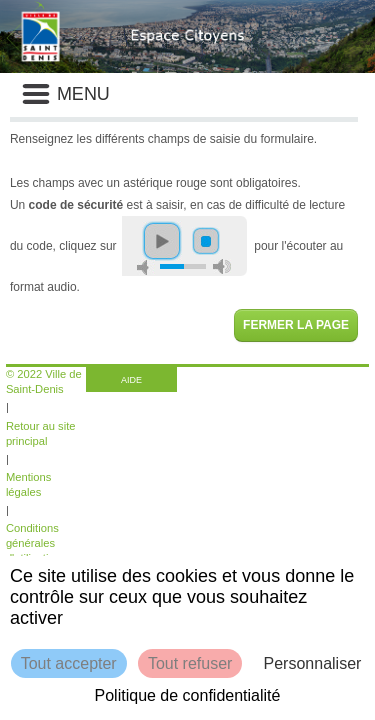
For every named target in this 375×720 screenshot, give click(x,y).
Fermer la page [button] (296, 325)
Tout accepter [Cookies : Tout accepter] (69, 663)
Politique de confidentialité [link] (188, 695)
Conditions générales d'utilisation (33, 543)
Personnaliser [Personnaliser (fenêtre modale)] (313, 663)
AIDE (131, 380)
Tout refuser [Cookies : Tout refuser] (190, 663)
